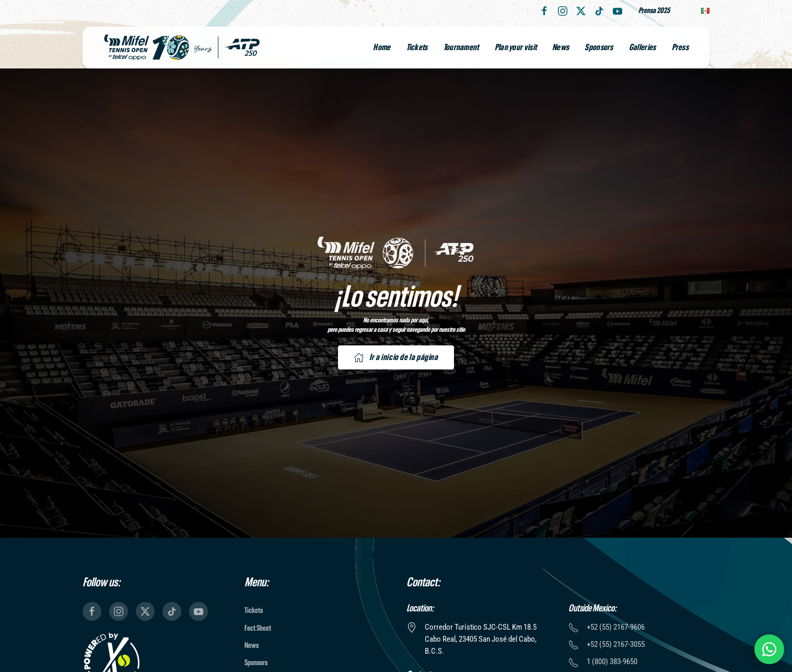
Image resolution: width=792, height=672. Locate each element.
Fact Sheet (258, 628)
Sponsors (599, 47)
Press (680, 47)
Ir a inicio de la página (396, 357)
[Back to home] (182, 48)
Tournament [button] (461, 47)
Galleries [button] (643, 47)
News (561, 47)
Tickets (417, 47)
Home (382, 47)
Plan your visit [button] (516, 47)
